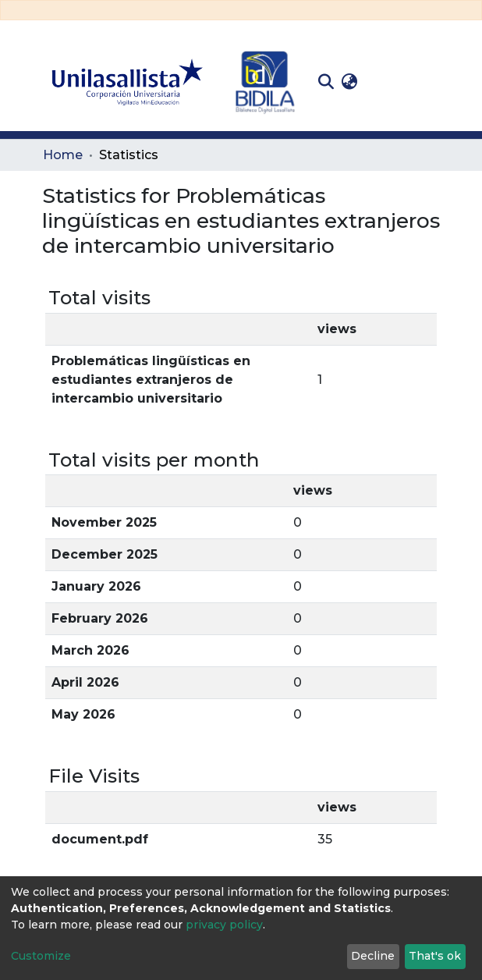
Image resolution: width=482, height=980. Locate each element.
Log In (386, 82)
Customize (41, 956)
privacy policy (224, 925)
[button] (349, 82)
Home (63, 155)
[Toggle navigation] (428, 82)
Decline (373, 956)
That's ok (435, 956)
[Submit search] (326, 82)
